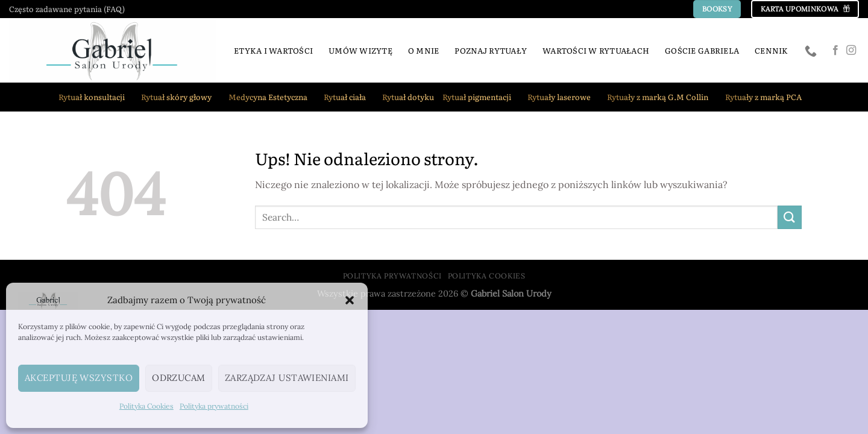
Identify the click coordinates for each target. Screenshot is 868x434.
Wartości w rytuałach (596, 50)
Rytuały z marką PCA (767, 97)
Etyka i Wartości (273, 50)
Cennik (772, 50)
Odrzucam (179, 378)
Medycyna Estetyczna (272, 97)
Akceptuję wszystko (79, 378)
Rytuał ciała (349, 97)
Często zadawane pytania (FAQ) (67, 9)
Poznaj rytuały (491, 50)
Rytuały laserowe (563, 97)
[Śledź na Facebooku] (835, 51)
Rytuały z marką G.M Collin (662, 97)
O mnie (424, 50)
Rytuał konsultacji (96, 97)
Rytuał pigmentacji (481, 97)
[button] (350, 300)
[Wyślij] (790, 217)
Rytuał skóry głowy (180, 97)
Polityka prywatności (214, 406)
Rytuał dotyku (408, 97)
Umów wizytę (360, 50)
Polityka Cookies (146, 406)
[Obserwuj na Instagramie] (851, 51)
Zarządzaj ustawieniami (287, 378)
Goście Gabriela (702, 50)
